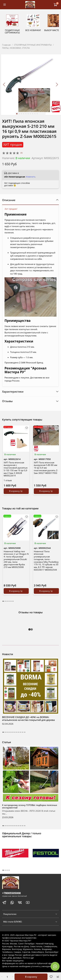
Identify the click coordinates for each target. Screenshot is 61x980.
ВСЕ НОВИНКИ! (41, 33)
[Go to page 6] (13, 602)
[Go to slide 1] (17, 114)
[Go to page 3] (7, 602)
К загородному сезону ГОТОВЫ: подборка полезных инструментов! (30, 807)
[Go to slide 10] (37, 114)
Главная (6, 45)
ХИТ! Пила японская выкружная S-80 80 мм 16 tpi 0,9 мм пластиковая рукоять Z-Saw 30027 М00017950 (46, 468)
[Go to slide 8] (33, 114)
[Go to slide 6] (28, 114)
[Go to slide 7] (30, 114)
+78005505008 (11, 893)
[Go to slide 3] (21, 114)
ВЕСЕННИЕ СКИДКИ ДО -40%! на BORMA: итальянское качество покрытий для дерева (28, 719)
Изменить (31, 177)
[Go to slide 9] (35, 114)
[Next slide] (57, 85)
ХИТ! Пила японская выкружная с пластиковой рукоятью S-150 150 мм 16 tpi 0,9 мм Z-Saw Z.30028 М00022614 (16, 470)
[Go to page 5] (11, 602)
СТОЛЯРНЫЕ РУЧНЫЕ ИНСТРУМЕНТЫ (33, 45)
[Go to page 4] (9, 602)
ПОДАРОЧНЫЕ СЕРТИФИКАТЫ (15, 34)
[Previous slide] (4, 85)
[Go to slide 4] (24, 114)
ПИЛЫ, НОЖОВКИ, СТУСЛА (16, 48)
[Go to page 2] (5, 602)
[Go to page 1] (3, 602)
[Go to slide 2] (19, 114)
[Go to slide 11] (23, 732)
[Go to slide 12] (25, 732)
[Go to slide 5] (26, 114)
